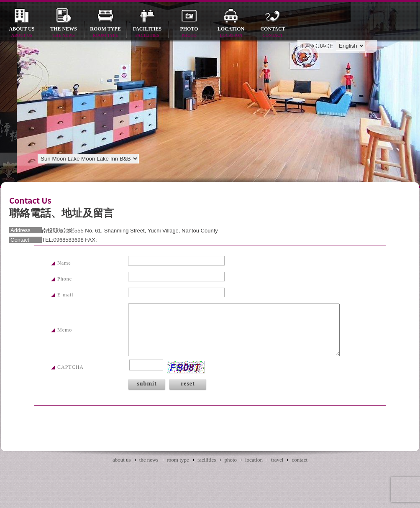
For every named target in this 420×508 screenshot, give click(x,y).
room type (105, 32)
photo (189, 32)
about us (22, 32)
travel (277, 460)
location (231, 32)
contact (273, 32)
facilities (147, 32)
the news (64, 32)
